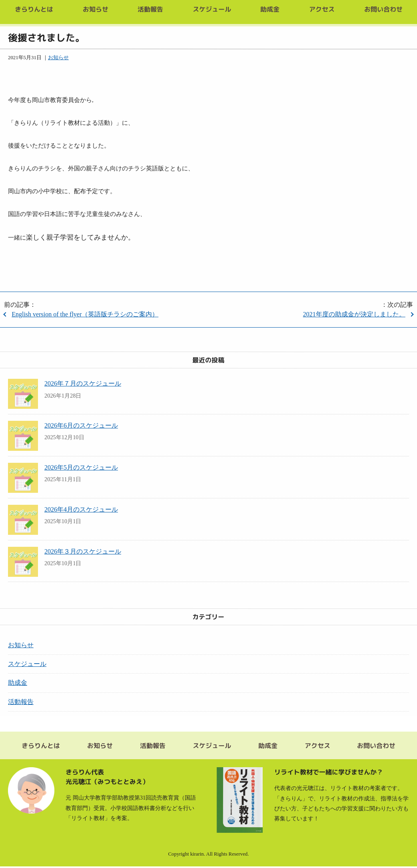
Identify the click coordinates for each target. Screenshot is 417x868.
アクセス (317, 746)
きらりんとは (41, 746)
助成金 (18, 683)
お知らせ (58, 58)
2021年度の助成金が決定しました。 (354, 314)
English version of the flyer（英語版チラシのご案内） (85, 314)
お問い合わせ (376, 746)
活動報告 (21, 702)
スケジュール (27, 664)
